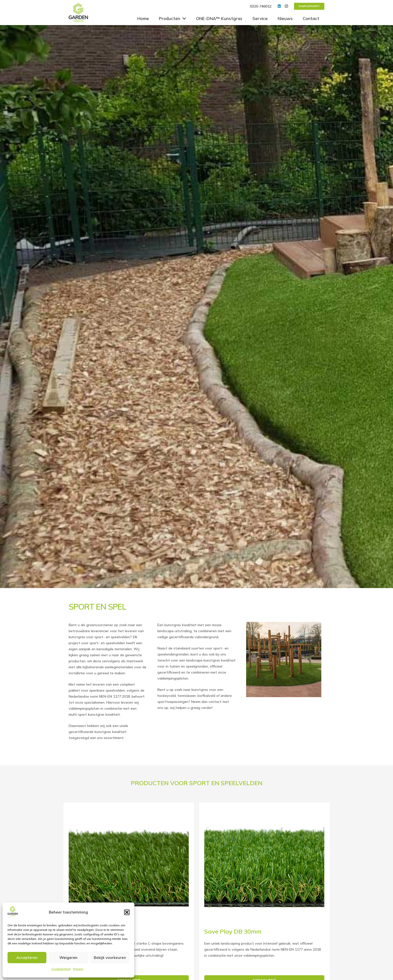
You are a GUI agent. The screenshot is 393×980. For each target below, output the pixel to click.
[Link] (78, 13)
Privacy (78, 969)
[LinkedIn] (279, 6)
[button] (127, 912)
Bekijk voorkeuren (110, 958)
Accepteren (27, 958)
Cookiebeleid (61, 969)
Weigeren (68, 958)
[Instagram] (286, 6)
